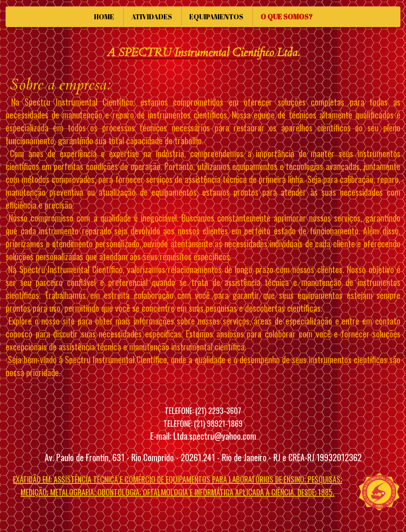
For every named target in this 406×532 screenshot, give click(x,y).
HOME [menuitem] (104, 17)
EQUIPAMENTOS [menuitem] (216, 17)
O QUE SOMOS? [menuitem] (286, 17)
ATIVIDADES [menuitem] (152, 17)
